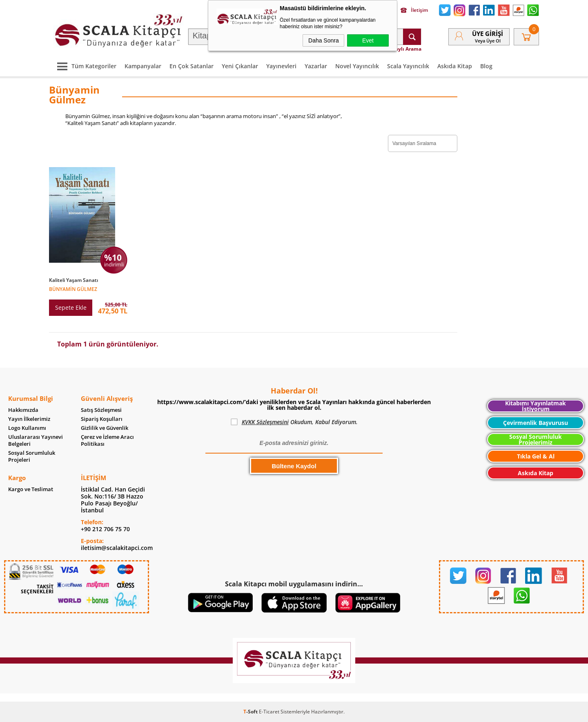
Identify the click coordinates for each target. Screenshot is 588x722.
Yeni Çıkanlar (240, 66)
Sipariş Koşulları (102, 419)
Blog (486, 66)
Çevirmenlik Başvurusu (536, 423)
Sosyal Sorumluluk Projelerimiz (536, 439)
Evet (368, 40)
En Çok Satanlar (192, 66)
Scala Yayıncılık (408, 66)
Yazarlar (316, 66)
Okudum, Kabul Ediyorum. (294, 422)
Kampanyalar (143, 66)
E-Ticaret (269, 712)
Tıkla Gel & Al (536, 456)
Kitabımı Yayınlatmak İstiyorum (536, 406)
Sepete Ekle (71, 307)
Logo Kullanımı (27, 428)
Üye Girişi (488, 34)
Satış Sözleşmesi (101, 410)
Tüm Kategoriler (85, 66)
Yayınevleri (281, 66)
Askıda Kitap (455, 66)
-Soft (251, 712)
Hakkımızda (23, 410)
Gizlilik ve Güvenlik (105, 428)
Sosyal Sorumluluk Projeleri (32, 456)
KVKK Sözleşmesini (265, 422)
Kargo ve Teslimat (31, 489)
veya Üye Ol (488, 41)
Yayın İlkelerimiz (29, 419)
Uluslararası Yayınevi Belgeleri (36, 440)
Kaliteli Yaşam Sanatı (73, 280)
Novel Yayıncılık (357, 66)
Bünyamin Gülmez (73, 289)
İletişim (414, 10)
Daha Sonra (324, 40)
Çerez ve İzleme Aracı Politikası (107, 440)
